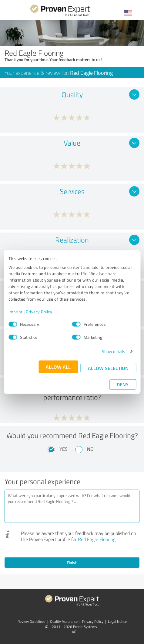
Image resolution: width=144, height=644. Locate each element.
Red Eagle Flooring (97, 539)
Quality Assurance (64, 621)
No (90, 449)
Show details (114, 351)
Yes (64, 449)
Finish (72, 562)
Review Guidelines (32, 621)
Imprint (16, 312)
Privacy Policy (39, 312)
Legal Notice (117, 621)
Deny (123, 384)
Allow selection (108, 368)
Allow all (58, 367)
